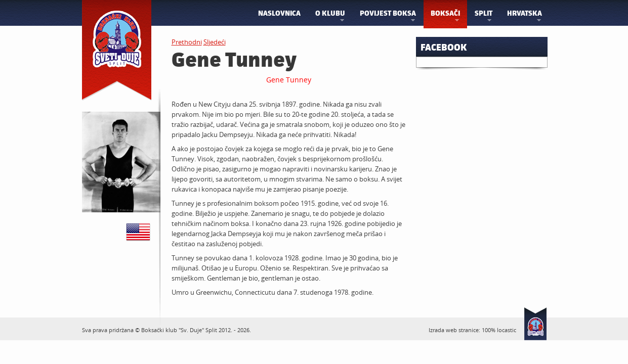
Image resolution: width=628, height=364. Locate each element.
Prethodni (187, 42)
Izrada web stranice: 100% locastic (472, 330)
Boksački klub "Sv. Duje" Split (179, 330)
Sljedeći (215, 42)
